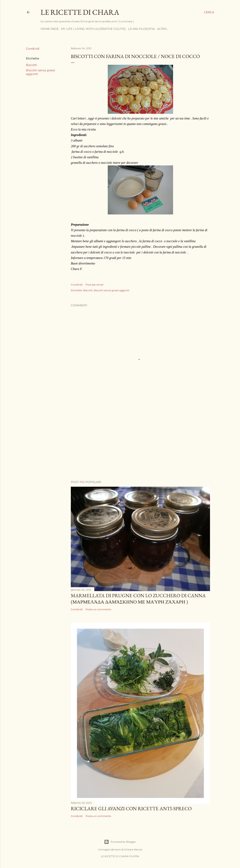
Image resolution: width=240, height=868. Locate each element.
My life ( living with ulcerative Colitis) (93, 29)
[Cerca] (209, 12)
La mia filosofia (141, 29)
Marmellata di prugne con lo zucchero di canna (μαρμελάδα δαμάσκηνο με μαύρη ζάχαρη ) (138, 599)
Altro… (163, 29)
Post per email (94, 285)
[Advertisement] (140, 441)
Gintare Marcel (133, 850)
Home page (50, 29)
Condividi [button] (33, 49)
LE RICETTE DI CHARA (80, 12)
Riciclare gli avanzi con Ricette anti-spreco (131, 808)
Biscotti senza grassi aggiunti (112, 290)
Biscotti (32, 65)
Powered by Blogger (120, 842)
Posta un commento (98, 609)
